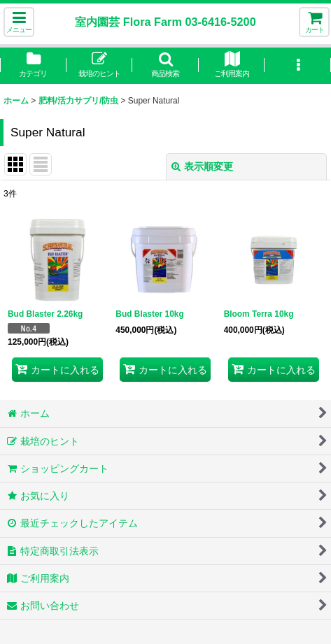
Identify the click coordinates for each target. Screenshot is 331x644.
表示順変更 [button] (202, 166)
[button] (19, 22)
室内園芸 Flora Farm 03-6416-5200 (165, 22)
